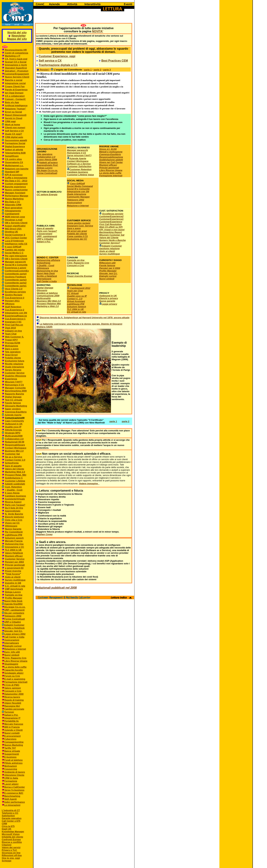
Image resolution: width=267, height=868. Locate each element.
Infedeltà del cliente (12, 837)
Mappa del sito (17, 39)
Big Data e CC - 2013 (16, 181)
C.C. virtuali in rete (15, 586)
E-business (10, 757)
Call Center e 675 (11, 821)
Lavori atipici (11, 784)
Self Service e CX (14, 131)
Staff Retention (13, 307)
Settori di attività (14, 150)
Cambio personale (14, 709)
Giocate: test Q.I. (13, 631)
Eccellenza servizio (15, 292)
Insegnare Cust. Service (80, 226)
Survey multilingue (15, 580)
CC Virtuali (73, 293)
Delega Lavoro (13, 592)
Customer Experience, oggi (57, 56)
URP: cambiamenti (14, 610)
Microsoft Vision (11, 834)
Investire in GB (13, 583)
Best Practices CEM (115, 61)
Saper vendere (13, 409)
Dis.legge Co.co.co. (15, 607)
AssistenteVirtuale (15, 499)
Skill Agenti (10, 799)
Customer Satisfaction (79, 166)
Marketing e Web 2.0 (48, 306)
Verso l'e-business (14, 790)
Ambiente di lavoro (15, 772)
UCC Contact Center (16, 238)
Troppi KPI (11, 340)
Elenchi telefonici (14, 517)
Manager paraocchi (15, 262)
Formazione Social (15, 143)
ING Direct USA (13, 229)
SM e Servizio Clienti (16, 223)
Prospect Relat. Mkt (16, 475)
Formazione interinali (16, 682)
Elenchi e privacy (109, 298)
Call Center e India (14, 637)
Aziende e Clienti (13, 730)
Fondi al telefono (13, 760)
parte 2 (97, 70)
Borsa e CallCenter (15, 787)
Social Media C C (14, 253)
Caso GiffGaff (77, 184)
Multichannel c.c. (14, 166)
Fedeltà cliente (13, 358)
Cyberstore (10, 739)
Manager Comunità (15, 388)
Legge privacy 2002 (15, 634)
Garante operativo (12, 818)
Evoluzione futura (15, 361)
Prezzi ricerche (13, 571)
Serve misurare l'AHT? (79, 155)
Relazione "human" (15, 109)
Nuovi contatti (12, 733)
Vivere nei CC (12, 523)
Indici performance (15, 802)
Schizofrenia (12, 463)
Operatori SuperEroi (16, 68)
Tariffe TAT (10, 748)
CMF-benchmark (14, 589)
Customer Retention (81, 169)
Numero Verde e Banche (113, 240)
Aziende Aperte (13, 415)
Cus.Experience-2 (15, 310)
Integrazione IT (12, 718)
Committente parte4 (16, 274)
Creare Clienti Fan (15, 86)
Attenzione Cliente (14, 775)
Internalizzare (12, 643)
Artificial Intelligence (16, 105)
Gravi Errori (11, 355)
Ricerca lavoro (12, 697)
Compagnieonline (14, 742)
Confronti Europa (11, 839)
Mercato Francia (14, 541)
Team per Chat (75, 291)
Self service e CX (50, 61)
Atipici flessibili (13, 703)
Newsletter (19, 36)
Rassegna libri (12, 706)
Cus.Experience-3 (15, 298)
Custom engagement (16, 184)
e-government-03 (14, 568)
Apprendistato (13, 511)
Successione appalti (16, 140)
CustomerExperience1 (111, 219)
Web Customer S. (14, 337)
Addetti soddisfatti (15, 484)
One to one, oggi (11, 858)
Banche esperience (15, 187)
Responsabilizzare (15, 445)
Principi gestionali (15, 565)
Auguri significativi (15, 226)
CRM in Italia (11, 778)
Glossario (42, 290)
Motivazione (12, 346)
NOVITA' (98, 31)
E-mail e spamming (15, 679)
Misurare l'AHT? (14, 382)
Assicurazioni (12, 640)
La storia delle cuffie (15, 667)
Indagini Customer (14, 625)
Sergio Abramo (13, 370)
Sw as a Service (14, 457)
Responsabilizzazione (111, 157)
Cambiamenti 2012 (80, 288)
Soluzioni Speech (77, 307)
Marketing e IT (13, 56)
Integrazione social (15, 83)
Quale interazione (15, 367)
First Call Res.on (14, 325)
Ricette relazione (14, 364)
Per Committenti (14, 532)
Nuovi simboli (12, 655)
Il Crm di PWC (12, 685)
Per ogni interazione (16, 256)
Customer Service (14, 373)
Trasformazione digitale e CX (58, 65)
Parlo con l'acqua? (15, 505)
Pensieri (43, 70)
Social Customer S (15, 235)
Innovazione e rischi (16, 65)
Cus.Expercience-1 (15, 319)
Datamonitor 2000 (14, 694)
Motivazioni (11, 766)
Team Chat (11, 334)
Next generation (13, 208)
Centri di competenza (16, 53)
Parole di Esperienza (16, 90)
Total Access (13, 574)
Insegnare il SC (13, 322)
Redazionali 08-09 (15, 442)
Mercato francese (14, 724)
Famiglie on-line (14, 595)
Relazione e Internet (15, 649)
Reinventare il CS (14, 385)
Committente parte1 (16, 286)
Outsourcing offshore (48, 260)
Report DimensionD (16, 115)
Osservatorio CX (14, 162)
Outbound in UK (14, 424)
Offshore (10, 304)
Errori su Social (13, 112)
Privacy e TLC (9, 850)
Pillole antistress (13, 763)
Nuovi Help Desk (13, 601)
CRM (4, 824)
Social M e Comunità (16, 265)
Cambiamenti (12, 214)
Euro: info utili (12, 652)
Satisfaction (8, 816)
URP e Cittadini (13, 622)
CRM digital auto (14, 137)
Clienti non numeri (15, 128)
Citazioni (7, 845)
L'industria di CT (11, 810)
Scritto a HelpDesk (14, 628)
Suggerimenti (12, 754)
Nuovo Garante (13, 529)
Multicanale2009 (14, 436)
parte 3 (107, 70)
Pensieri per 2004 (14, 562)
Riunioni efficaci (14, 556)
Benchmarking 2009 (16, 391)
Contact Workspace (16, 448)
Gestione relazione (110, 249)
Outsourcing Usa (14, 544)
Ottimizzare (11, 526)
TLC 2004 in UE (13, 550)
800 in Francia (12, 727)
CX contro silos (13, 159)
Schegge (7, 861)
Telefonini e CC (10, 813)
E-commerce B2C (14, 793)
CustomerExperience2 (111, 216)
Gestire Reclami (14, 295)
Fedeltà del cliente (77, 234)
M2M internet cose (15, 217)
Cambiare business (15, 496)
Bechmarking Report (111, 232)
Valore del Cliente (15, 469)
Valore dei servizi (11, 847)
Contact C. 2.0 (75, 299)
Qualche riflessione (16, 376)
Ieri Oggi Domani (14, 93)
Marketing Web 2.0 (15, 472)
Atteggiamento (13, 211)
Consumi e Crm (13, 691)
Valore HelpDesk (14, 553)
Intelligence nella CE (16, 244)
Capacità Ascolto (14, 670)
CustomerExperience (111, 222)
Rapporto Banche (15, 394)
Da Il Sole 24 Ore (14, 508)
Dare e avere (12, 349)
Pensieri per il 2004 (110, 268)
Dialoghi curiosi (13, 646)
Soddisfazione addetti (111, 160)
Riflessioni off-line (12, 855)
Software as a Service (79, 164)
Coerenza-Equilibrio (16, 412)
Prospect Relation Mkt (49, 304)
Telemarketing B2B (15, 153)
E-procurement (12, 736)
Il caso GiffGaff (13, 247)
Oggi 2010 (10, 328)
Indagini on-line (13, 331)
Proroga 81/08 (13, 343)
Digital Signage (13, 397)
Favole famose (13, 403)
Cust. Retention (13, 487)
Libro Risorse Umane (16, 661)
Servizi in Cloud (14, 118)
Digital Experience (15, 146)
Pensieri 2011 (12, 301)
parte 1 (88, 70)
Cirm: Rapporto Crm (15, 658)
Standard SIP (12, 172)
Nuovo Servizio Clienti (17, 77)
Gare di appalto (13, 466)
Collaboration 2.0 (14, 439)
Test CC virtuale (14, 400)
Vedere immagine (88, 484)
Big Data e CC (13, 202)
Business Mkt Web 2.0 (49, 301)
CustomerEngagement (17, 74)
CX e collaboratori (15, 96)
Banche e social (14, 80)
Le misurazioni (12, 805)
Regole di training (14, 700)
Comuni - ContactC (15, 99)
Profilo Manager (14, 598)
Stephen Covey (44, 534)
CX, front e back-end (16, 59)
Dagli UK (7, 829)
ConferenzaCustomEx (17, 271)
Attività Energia (13, 430)
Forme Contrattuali (15, 619)
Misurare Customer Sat (112, 235)
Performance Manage (17, 196)
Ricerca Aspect (13, 502)
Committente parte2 (16, 283)
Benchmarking (12, 796)
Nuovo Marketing (14, 199)
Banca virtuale (12, 751)
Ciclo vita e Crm (14, 520)
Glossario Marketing (16, 406)
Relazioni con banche (17, 169)
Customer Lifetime (15, 481)
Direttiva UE (12, 232)
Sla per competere (14, 613)
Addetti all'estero (48, 163)
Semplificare (12, 156)
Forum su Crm (12, 676)
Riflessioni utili (107, 263)
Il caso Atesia (12, 493)
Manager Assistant (15, 193)
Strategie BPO (13, 433)
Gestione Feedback (15, 277)
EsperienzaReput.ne (16, 316)
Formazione (11, 781)
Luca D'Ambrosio (14, 241)
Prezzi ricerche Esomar (80, 276)
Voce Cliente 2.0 (14, 289)
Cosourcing (11, 769)
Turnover (9, 712)
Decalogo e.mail (14, 220)
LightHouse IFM (14, 535)
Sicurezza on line (11, 853)
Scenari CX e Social (16, 62)
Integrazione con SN (16, 313)
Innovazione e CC (15, 547)
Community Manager (78, 197)
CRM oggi (10, 121)
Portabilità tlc (12, 721)
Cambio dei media (15, 250)
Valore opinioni (12, 688)
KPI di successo (14, 175)
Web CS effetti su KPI (111, 227)
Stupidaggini (11, 664)
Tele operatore (13, 352)
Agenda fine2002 (13, 604)
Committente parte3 (16, 280)
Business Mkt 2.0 (14, 451)
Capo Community (15, 421)
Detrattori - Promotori (17, 71)
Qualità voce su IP (77, 296)
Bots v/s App (12, 102)
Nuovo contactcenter (16, 190)
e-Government (44, 234)
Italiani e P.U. (11, 715)
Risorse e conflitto (12, 842)
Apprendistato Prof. (47, 165)
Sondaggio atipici (14, 673)
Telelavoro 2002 (13, 616)
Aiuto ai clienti (13, 577)
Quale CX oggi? (14, 134)
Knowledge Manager (13, 832)
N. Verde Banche (14, 514)
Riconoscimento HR (15, 50)
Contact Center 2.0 (15, 460)
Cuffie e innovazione (16, 178)
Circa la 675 (8, 826)
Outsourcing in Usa (47, 271)
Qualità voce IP (13, 427)
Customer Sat (12, 454)
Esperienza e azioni (16, 268)
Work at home (13, 125)
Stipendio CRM (13, 205)
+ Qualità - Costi (14, 490)
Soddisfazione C (14, 478)
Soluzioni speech (14, 538)
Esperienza (11, 379)
